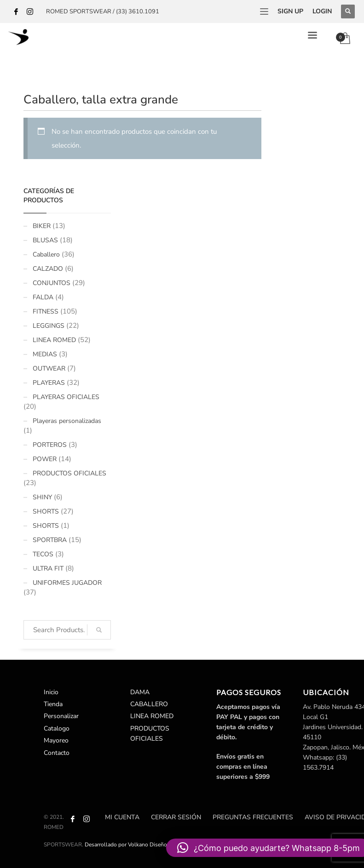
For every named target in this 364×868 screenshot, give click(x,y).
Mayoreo (56, 740)
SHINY (42, 497)
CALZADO (48, 269)
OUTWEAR (49, 368)
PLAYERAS (49, 383)
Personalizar (61, 716)
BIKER (42, 226)
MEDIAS (45, 354)
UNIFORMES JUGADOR (67, 583)
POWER (45, 459)
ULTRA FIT (48, 568)
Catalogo (57, 728)
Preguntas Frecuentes (253, 817)
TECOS (43, 554)
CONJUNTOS (52, 283)
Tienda (53, 704)
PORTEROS (50, 445)
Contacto (57, 753)
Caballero (46, 254)
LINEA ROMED (54, 340)
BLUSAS (45, 240)
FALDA (43, 297)
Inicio (51, 692)
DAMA (140, 692)
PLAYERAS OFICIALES (66, 397)
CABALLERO (149, 704)
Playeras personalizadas (67, 421)
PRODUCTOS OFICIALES (69, 473)
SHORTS (46, 511)
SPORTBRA (50, 540)
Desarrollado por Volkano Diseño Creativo (137, 845)
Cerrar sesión (176, 817)
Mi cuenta (122, 817)
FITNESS (46, 311)
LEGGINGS (49, 326)
